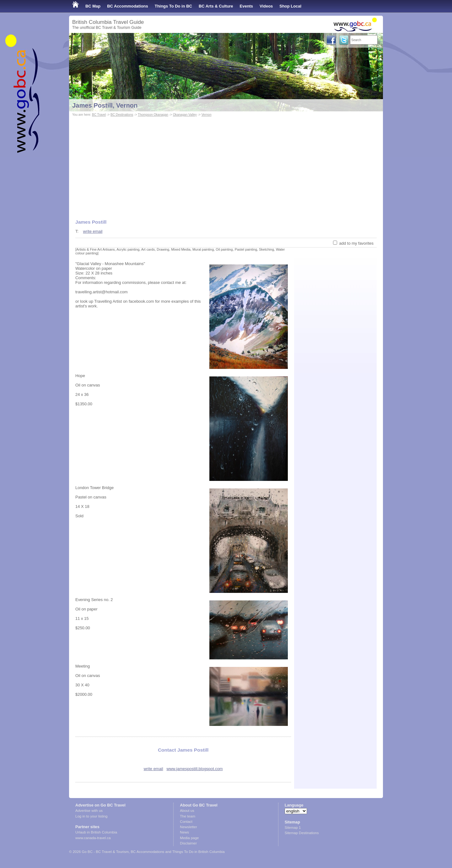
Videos (266, 6)
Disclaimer (188, 843)
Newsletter (188, 827)
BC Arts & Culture (216, 6)
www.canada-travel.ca (93, 838)
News (184, 832)
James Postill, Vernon (105, 105)
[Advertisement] (226, 165)
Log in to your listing (91, 816)
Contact (186, 822)
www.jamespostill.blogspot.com (194, 769)
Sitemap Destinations (302, 833)
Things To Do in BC (173, 6)
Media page (189, 838)
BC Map (93, 6)
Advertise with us (89, 811)
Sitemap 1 (293, 828)
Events (246, 6)
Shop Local (290, 6)
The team (188, 816)
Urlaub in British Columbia (96, 832)
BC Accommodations (128, 6)
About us (187, 811)
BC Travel (99, 115)
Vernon (207, 115)
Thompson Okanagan (153, 115)
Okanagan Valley (185, 115)
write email (93, 231)
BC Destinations (122, 115)
